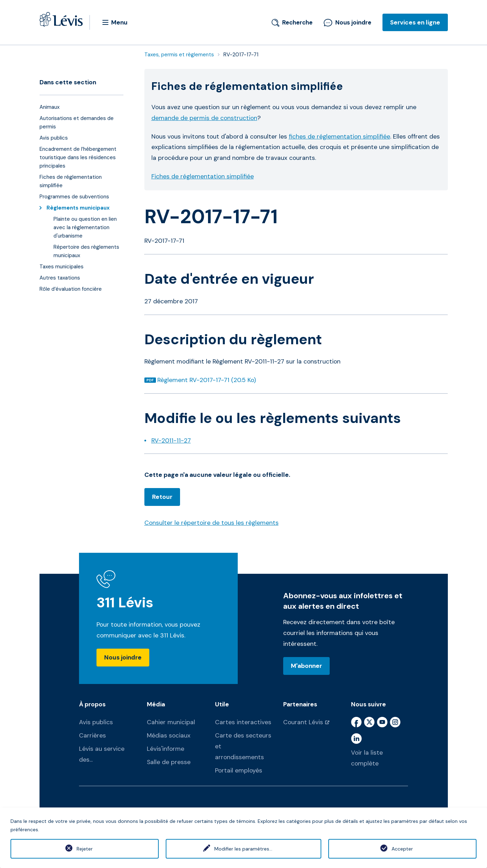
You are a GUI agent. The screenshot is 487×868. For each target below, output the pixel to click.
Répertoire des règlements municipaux (86, 251)
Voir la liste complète (367, 758)
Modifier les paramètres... (243, 849)
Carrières (92, 735)
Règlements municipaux (80, 208)
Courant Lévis (303, 722)
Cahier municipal (171, 722)
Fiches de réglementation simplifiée (203, 176)
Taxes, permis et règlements (179, 55)
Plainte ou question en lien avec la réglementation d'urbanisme (85, 227)
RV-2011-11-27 (171, 440)
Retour (162, 497)
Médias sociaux (169, 735)
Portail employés (239, 770)
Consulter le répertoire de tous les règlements (212, 523)
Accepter (402, 849)
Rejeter (85, 849)
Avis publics (96, 722)
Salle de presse (169, 762)
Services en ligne (415, 22)
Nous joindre (348, 22)
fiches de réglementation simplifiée (339, 136)
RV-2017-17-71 (241, 55)
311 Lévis (125, 603)
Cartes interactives (243, 722)
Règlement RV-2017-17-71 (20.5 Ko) (206, 380)
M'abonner (306, 666)
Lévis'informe (166, 749)
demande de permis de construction (204, 118)
